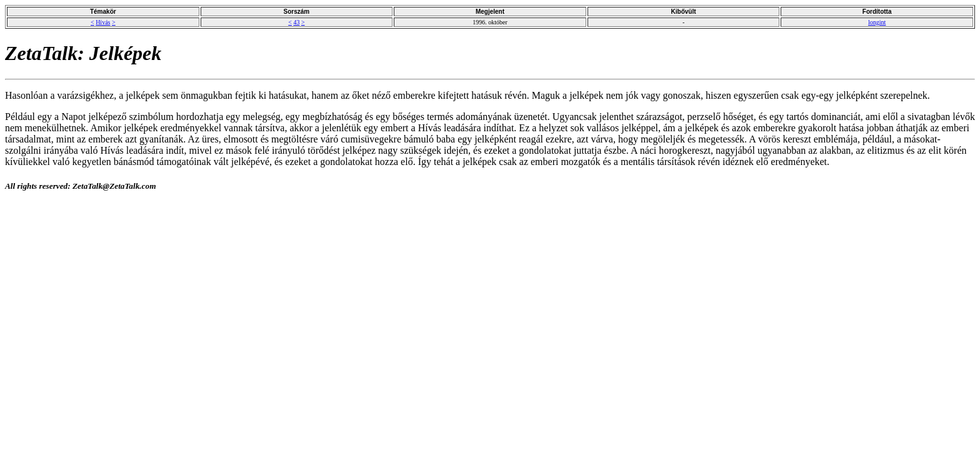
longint (877, 22)
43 (296, 22)
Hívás (103, 22)
